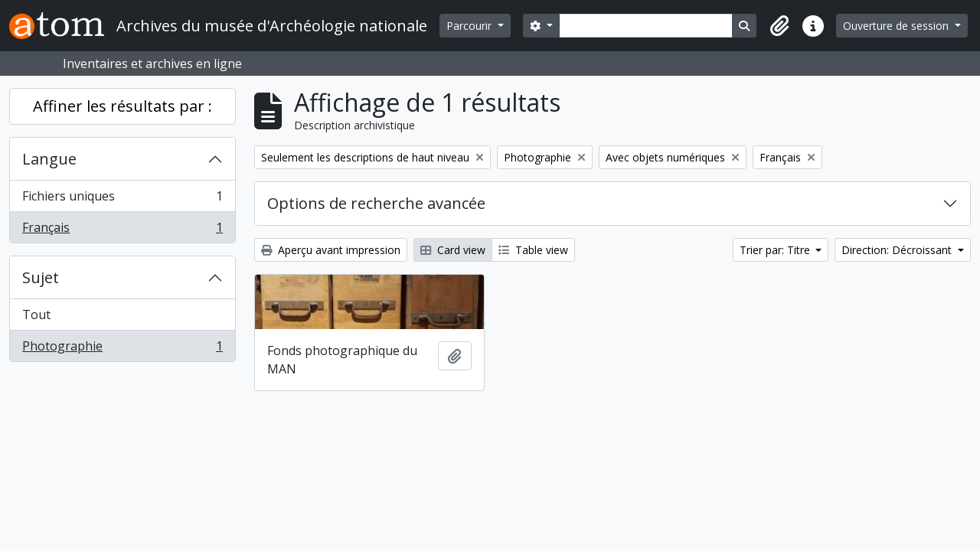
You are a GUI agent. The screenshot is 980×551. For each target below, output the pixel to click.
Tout (36, 315)
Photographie (122, 349)
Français (122, 230)
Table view (533, 250)
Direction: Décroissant (898, 250)
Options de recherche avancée (376, 203)
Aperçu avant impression (331, 250)
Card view (453, 250)
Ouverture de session (897, 26)
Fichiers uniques (122, 199)
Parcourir (470, 26)
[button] (779, 26)
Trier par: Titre (776, 250)
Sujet (41, 277)
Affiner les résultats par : (122, 106)
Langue (49, 159)
